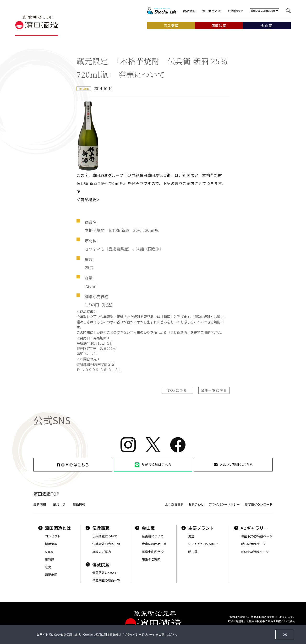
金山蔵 (145, 528)
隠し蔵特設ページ (253, 544)
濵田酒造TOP (46, 494)
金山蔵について (153, 536)
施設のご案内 (102, 552)
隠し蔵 (193, 552)
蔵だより (59, 504)
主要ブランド (198, 528)
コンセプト (53, 536)
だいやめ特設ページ (255, 552)
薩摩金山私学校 (153, 552)
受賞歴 (50, 559)
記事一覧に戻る (214, 390)
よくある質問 (174, 504)
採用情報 (51, 544)
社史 (48, 567)
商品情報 (189, 11)
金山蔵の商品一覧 (154, 544)
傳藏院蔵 (98, 564)
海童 (191, 536)
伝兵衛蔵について (105, 536)
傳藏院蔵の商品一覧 (106, 580)
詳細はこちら (87, 354)
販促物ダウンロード (259, 504)
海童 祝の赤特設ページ (257, 536)
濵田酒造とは (212, 11)
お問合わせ (235, 11)
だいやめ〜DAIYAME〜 (204, 544)
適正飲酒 (51, 575)
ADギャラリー (251, 528)
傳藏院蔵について (105, 573)
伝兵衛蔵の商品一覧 (106, 544)
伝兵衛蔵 (98, 528)
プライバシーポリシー (224, 504)
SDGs (49, 552)
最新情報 (40, 504)
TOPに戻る (177, 390)
